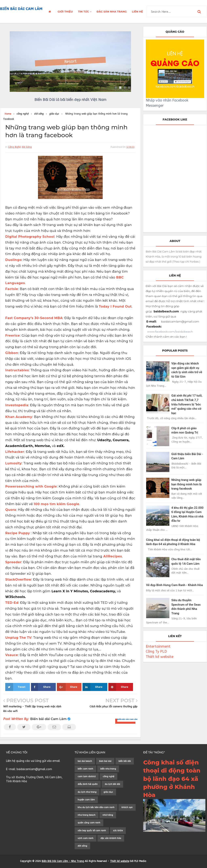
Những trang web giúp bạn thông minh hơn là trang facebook (187, 484)
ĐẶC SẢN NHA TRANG (112, 12)
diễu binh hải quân (88, 784)
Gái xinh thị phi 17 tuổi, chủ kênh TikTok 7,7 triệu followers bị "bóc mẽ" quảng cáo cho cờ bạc (187, 404)
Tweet (15, 687)
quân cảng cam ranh (89, 823)
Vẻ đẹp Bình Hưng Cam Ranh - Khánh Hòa (175, 585)
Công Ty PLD (156, 651)
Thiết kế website (160, 657)
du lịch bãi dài (112, 784)
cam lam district (87, 776)
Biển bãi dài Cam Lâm (49, 719)
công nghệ (14, 147)
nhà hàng (108, 815)
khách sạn (127, 807)
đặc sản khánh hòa (111, 838)
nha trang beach (87, 815)
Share (41, 687)
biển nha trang (108, 769)
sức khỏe (118, 831)
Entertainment (158, 646)
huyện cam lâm (86, 800)
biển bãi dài (125, 761)
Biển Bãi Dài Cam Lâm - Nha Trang (63, 861)
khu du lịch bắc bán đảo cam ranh (96, 807)
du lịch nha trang (87, 792)
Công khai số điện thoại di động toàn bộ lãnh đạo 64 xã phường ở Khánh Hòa (172, 779)
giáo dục (108, 792)
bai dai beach (85, 761)
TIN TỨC (85, 12)
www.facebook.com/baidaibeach (170, 332)
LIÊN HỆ (137, 12)
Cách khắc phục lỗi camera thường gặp (114, 706)
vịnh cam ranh (86, 838)
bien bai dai (105, 761)
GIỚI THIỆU (65, 12)
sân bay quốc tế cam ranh (92, 831)
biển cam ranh (85, 769)
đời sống (27, 147)
